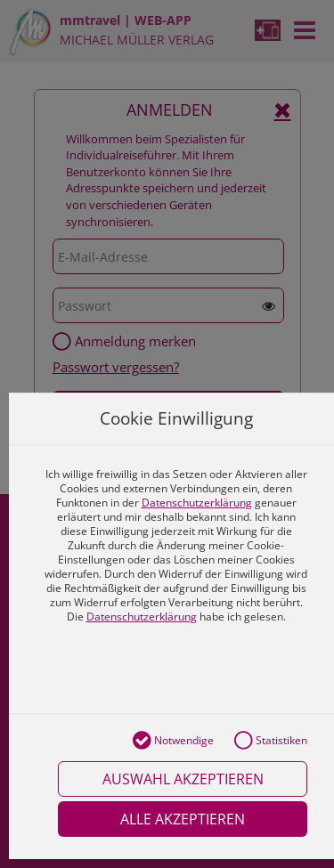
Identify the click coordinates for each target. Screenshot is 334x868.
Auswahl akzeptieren (183, 779)
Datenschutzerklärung (197, 503)
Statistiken (271, 742)
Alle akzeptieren (183, 819)
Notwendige (173, 742)
